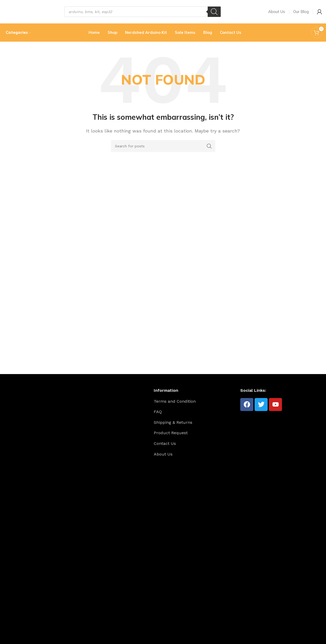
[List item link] (195, 401)
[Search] (214, 12)
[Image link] (29, 582)
